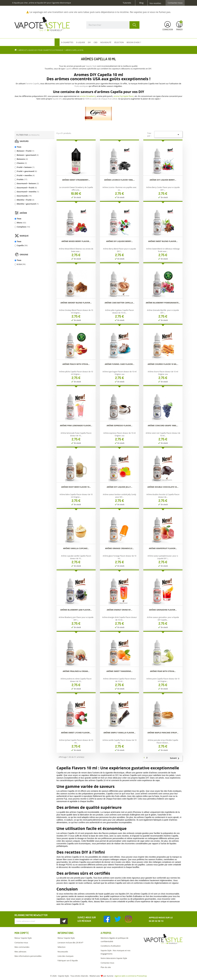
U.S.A (21, 264)
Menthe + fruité (25, 200)
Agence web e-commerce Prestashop (131, 976)
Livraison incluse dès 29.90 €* (70, 943)
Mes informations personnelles (28, 956)
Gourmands (24, 196)
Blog (141, 3)
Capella (22, 245)
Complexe (23, 227)
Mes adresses (20, 952)
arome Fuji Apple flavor (123, 96)
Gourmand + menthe (28, 192)
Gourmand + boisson (28, 183)
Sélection (62, 947)
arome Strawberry (88, 96)
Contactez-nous (175, 3)
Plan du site (106, 967)
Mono (21, 223)
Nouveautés (63, 952)
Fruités (22, 179)
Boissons (22, 159)
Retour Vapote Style (23, 938)
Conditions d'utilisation (111, 946)
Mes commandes (22, 947)
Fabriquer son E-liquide (68, 960)
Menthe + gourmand (28, 204)
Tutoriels (127, 3)
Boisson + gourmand (28, 155)
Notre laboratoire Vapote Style (114, 958)
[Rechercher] (113, 25)
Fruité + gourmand (27, 171)
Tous (19, 147)
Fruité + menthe (26, 175)
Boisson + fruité (25, 151)
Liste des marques (65, 956)
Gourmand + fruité (27, 188)
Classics (22, 163)
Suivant (176, 758)
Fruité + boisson (26, 167)
